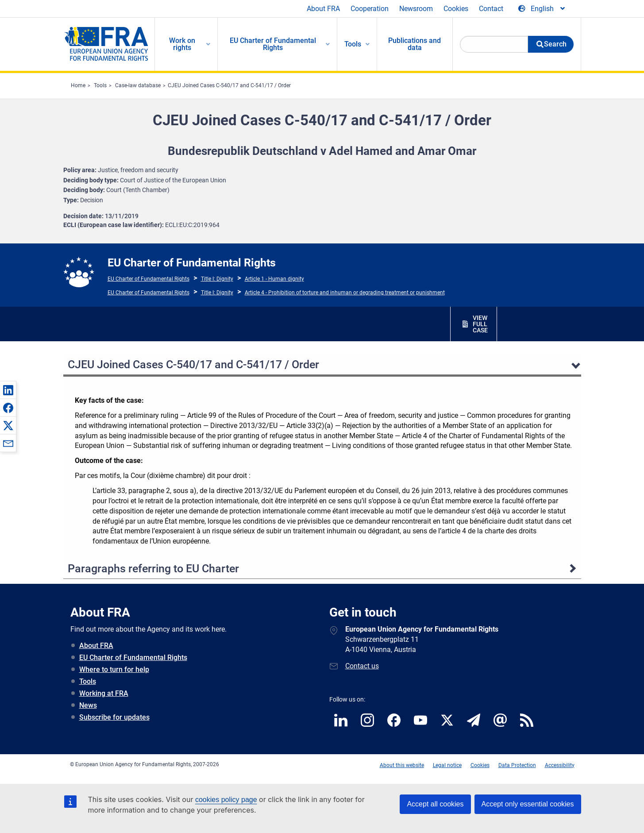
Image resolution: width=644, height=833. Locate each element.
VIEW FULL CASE (480, 324)
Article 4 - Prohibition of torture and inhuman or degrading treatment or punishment (345, 293)
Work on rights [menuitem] (182, 44)
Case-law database (138, 85)
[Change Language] (542, 9)
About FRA (323, 9)
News (88, 705)
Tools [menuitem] (353, 44)
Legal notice (447, 765)
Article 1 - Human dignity (274, 279)
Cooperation (370, 9)
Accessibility (560, 765)
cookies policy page (226, 800)
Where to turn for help (114, 669)
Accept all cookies (435, 804)
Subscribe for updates (114, 717)
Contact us (362, 666)
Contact (491, 9)
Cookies (456, 9)
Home (78, 85)
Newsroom (416, 9)
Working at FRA (104, 693)
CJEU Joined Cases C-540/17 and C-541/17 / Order (229, 85)
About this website (402, 765)
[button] (8, 390)
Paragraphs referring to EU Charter (153, 569)
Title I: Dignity (217, 279)
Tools (100, 85)
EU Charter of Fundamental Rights (148, 279)
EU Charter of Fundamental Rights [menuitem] (273, 44)
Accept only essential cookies (528, 804)
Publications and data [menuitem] (415, 44)
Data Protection (517, 765)
